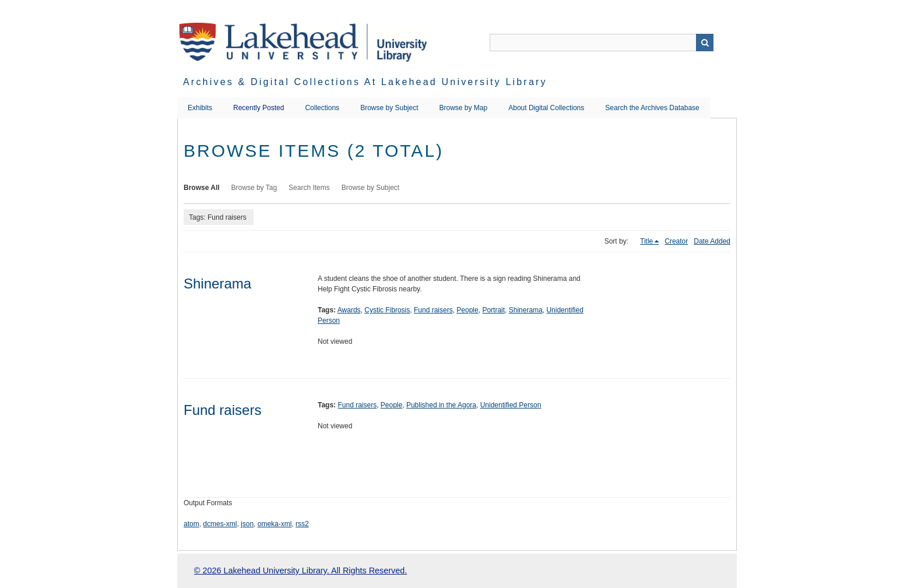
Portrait (493, 310)
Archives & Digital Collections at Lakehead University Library (365, 82)
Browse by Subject (389, 108)
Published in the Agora (441, 405)
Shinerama (217, 284)
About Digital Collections (546, 108)
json (247, 524)
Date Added (712, 241)
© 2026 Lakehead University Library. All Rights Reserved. (300, 571)
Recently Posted (259, 108)
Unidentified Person (511, 405)
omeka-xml (275, 524)
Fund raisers (433, 310)
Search (705, 43)
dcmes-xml (220, 524)
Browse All (202, 188)
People (467, 310)
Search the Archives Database (652, 108)
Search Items (309, 188)
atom (191, 524)
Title (646, 241)
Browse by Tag (254, 188)
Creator (676, 241)
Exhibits (200, 108)
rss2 (302, 524)
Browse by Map (464, 108)
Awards (349, 310)
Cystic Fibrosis (387, 310)
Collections (322, 108)
